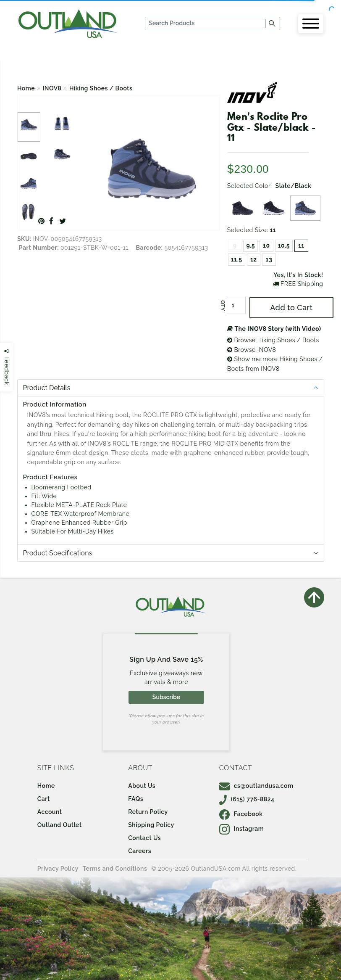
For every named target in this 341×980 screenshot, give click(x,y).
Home (26, 88)
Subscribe (166, 697)
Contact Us (144, 838)
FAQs (136, 799)
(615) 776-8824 (247, 799)
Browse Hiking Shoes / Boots (273, 340)
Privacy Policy (58, 869)
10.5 (284, 246)
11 (301, 246)
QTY (223, 306)
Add (291, 308)
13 (269, 259)
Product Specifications (58, 553)
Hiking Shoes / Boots (101, 88)
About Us (142, 786)
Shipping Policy (151, 825)
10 (266, 246)
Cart (44, 799)
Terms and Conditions (115, 869)
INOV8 (52, 88)
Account (50, 812)
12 (254, 259)
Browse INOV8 (252, 350)
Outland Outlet (60, 825)
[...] (205, 24)
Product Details (47, 388)
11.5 (237, 259)
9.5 (251, 246)
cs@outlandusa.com (256, 786)
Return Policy (148, 812)
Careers (140, 851)
